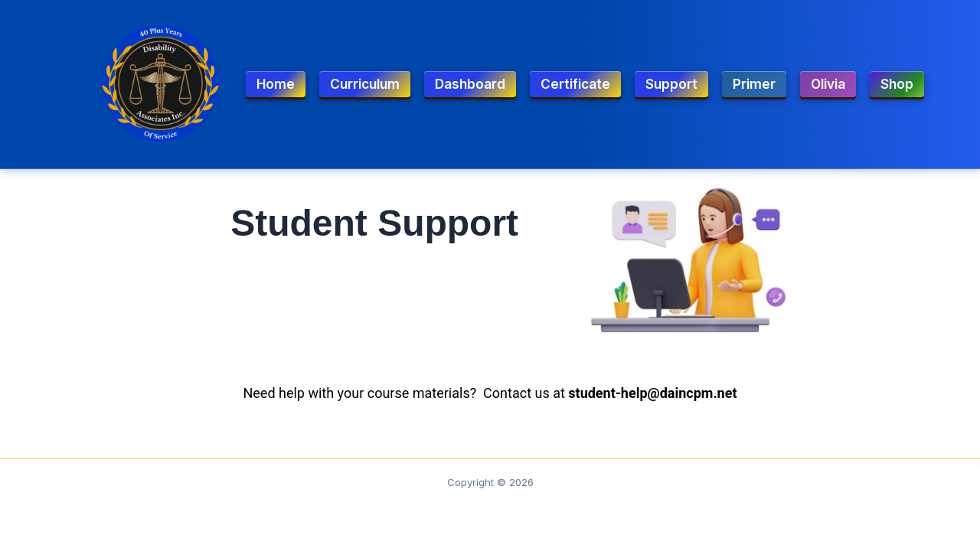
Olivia (828, 84)
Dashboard (470, 84)
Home (276, 84)
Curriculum (365, 84)
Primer (754, 84)
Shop (897, 84)
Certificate (575, 84)
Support (671, 84)
